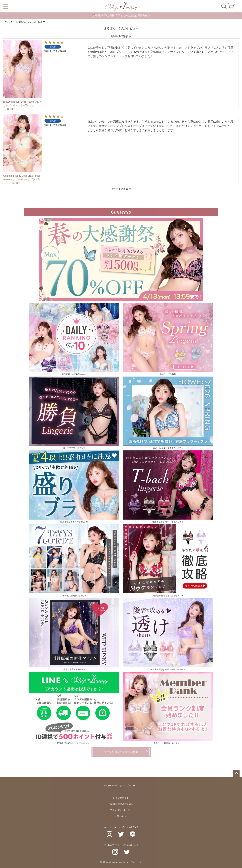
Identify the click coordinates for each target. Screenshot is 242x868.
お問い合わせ (121, 816)
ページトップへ (236, 773)
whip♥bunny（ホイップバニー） (121, 786)
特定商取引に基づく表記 (121, 804)
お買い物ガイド (121, 798)
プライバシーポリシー (121, 810)
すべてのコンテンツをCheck (121, 752)
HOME (9, 22)
